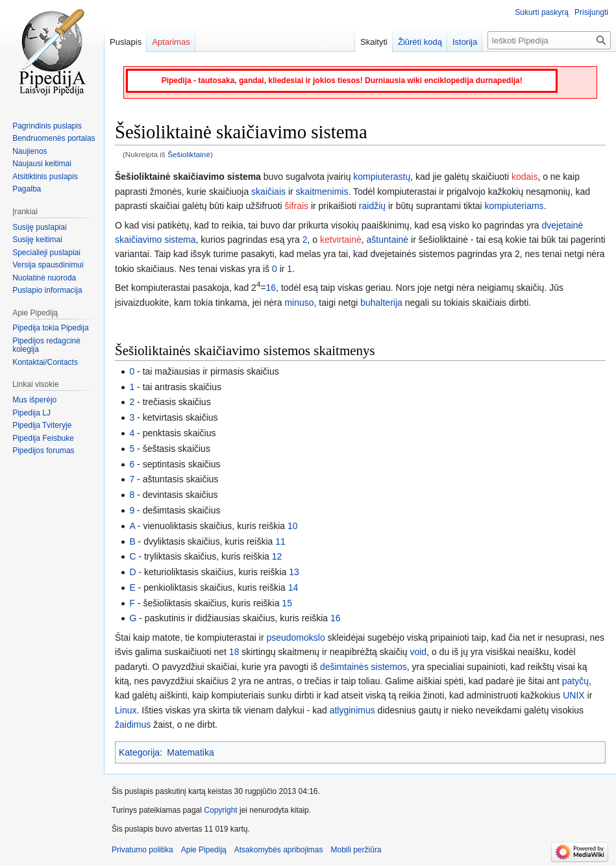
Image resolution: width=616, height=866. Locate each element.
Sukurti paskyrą (542, 12)
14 (293, 588)
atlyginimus (352, 710)
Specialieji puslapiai (46, 253)
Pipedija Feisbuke (43, 438)
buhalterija (381, 303)
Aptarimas (171, 42)
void (418, 652)
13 (294, 572)
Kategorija (139, 752)
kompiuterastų (382, 177)
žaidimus (133, 724)
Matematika (190, 752)
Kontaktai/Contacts (45, 362)
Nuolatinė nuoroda (44, 278)
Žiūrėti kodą (420, 42)
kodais (524, 177)
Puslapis (126, 42)
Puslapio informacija (47, 290)
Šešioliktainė (189, 154)
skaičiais (268, 192)
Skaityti (374, 42)
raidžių (372, 206)
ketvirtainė (341, 240)
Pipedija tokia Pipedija (50, 328)
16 (271, 288)
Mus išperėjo (34, 400)
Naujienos (30, 151)
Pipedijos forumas (43, 451)
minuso (299, 303)
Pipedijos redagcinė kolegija (46, 345)
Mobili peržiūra (356, 850)
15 (287, 603)
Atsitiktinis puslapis (45, 177)
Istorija (465, 42)
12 (277, 556)
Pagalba (27, 189)
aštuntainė (388, 240)
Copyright (220, 810)
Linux (126, 710)
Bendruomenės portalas (54, 138)
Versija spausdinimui (48, 265)
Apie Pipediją (204, 850)
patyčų (575, 681)
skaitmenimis (322, 192)
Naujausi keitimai (42, 164)
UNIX (573, 695)
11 (280, 541)
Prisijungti (591, 12)
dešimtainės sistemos (363, 667)
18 (234, 652)
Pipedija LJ (31, 413)
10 (293, 526)
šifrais (296, 206)
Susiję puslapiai (39, 227)
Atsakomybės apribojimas (279, 850)
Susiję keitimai (37, 240)
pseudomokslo (295, 637)
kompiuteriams (514, 206)
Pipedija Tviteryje (42, 425)
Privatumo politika (142, 850)
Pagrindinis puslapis (47, 126)
